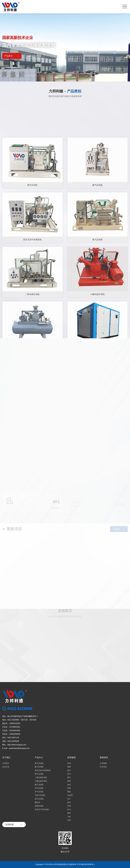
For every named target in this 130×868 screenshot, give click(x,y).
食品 (69, 785)
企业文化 (6, 767)
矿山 (69, 809)
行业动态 (103, 767)
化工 (69, 799)
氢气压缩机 (39, 774)
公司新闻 (103, 763)
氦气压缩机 (39, 785)
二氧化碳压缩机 (41, 777)
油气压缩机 (39, 799)
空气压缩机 (39, 792)
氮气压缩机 (98, 294)
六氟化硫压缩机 (41, 781)
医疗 (69, 777)
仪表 (69, 820)
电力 (69, 774)
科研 (69, 806)
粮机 (69, 792)
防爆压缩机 (39, 806)
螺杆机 (37, 802)
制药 (69, 781)
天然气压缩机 (40, 795)
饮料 (69, 788)
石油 (69, 763)
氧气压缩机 (32, 294)
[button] (56, 77)
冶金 (69, 817)
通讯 (69, 813)
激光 (69, 802)
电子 (69, 770)
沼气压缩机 (39, 788)
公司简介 (6, 763)
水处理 (70, 795)
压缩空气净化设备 (42, 809)
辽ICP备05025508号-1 (86, 864)
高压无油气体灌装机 (43, 770)
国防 (69, 767)
